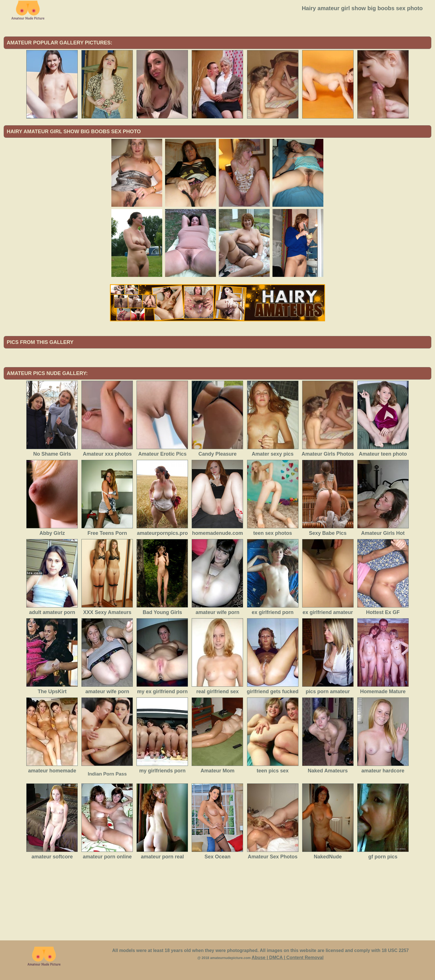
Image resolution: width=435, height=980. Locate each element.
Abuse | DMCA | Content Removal (288, 958)
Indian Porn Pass (107, 774)
